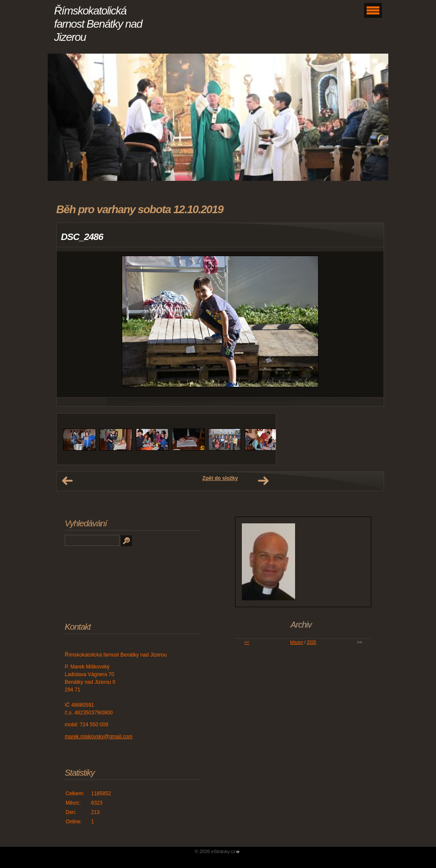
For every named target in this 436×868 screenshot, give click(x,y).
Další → (263, 481)
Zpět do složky (220, 478)
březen (297, 642)
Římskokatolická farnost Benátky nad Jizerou (98, 24)
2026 (311, 642)
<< (247, 642)
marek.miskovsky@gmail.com (99, 737)
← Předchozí (67, 481)
